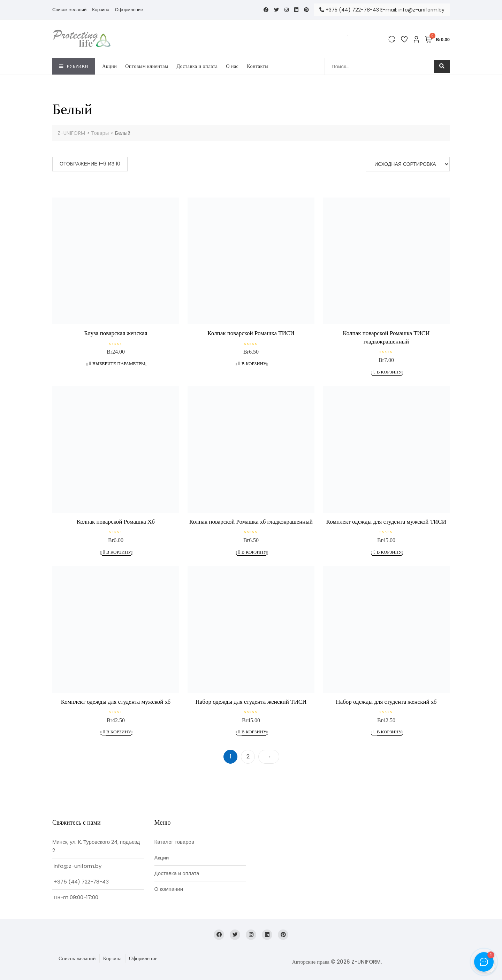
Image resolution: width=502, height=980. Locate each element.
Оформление (129, 10)
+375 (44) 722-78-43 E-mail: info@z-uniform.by (382, 10)
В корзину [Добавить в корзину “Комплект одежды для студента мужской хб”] (119, 732)
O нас (232, 66)
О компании (169, 889)
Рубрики (74, 66)
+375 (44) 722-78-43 (81, 882)
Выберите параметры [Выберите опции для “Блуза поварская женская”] (119, 364)
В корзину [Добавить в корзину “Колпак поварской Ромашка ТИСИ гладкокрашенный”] (389, 372)
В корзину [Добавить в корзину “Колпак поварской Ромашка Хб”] (119, 552)
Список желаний (69, 10)
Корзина (101, 10)
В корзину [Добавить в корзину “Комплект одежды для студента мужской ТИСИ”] (389, 552)
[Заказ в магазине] (408, 164)
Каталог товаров (174, 842)
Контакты (258, 66)
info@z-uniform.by (78, 866)
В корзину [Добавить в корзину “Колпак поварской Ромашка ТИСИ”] (254, 364)
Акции (109, 66)
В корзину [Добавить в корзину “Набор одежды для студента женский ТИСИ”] (254, 732)
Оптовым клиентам (147, 66)
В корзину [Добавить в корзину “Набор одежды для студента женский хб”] (389, 732)
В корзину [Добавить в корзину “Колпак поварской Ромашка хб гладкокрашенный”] (254, 552)
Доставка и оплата (197, 66)
